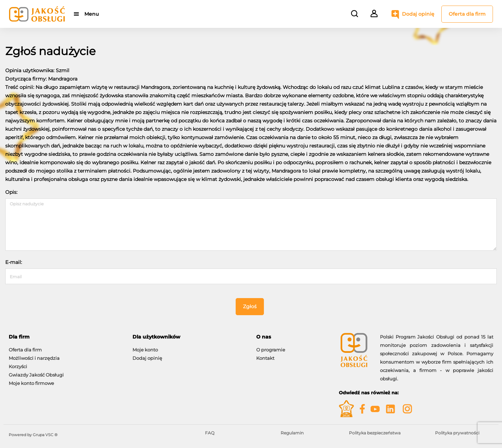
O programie (271, 350)
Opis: (11, 192)
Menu (92, 14)
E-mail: (14, 262)
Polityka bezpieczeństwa (375, 433)
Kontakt (265, 358)
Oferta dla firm (467, 14)
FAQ (210, 433)
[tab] (65, 337)
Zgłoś (250, 306)
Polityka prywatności (457, 433)
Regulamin (292, 433)
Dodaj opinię (418, 14)
